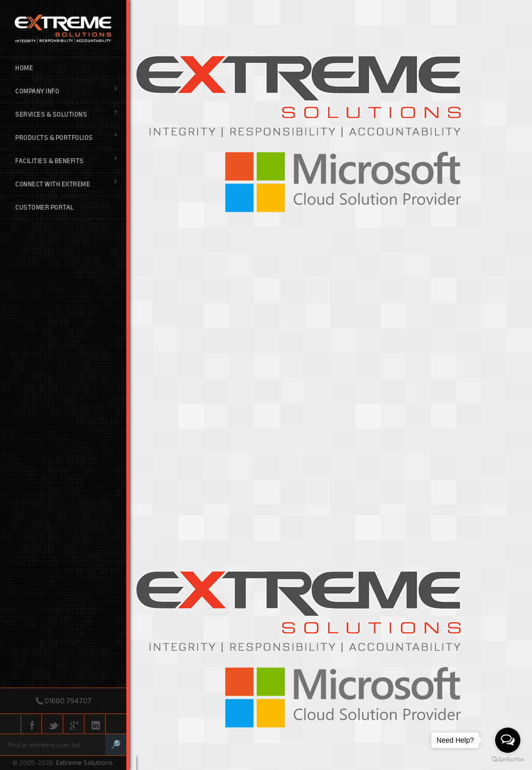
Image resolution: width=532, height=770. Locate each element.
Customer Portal (44, 208)
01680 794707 (68, 701)
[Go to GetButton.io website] (508, 760)
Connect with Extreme (66, 184)
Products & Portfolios (66, 138)
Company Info (66, 91)
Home (24, 68)
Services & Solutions (66, 115)
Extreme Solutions (84, 763)
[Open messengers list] (508, 740)
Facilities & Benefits (66, 161)
